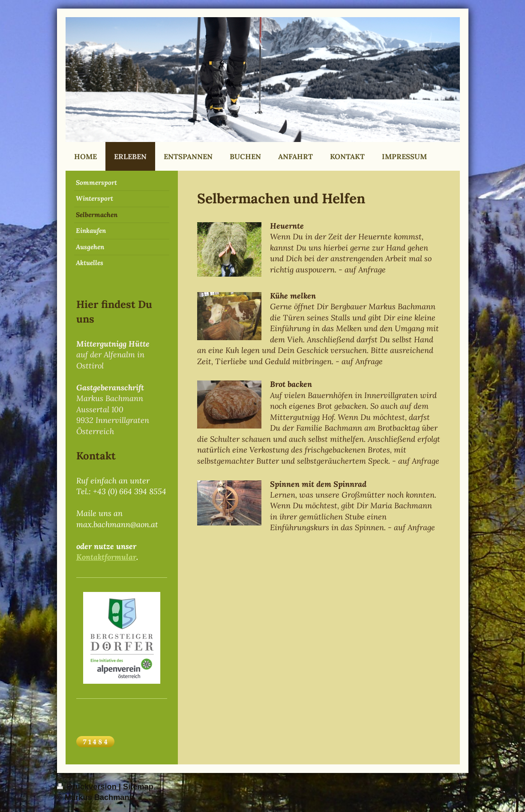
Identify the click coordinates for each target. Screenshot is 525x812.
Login (458, 787)
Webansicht (447, 798)
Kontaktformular (106, 557)
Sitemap (138, 787)
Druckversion (88, 787)
